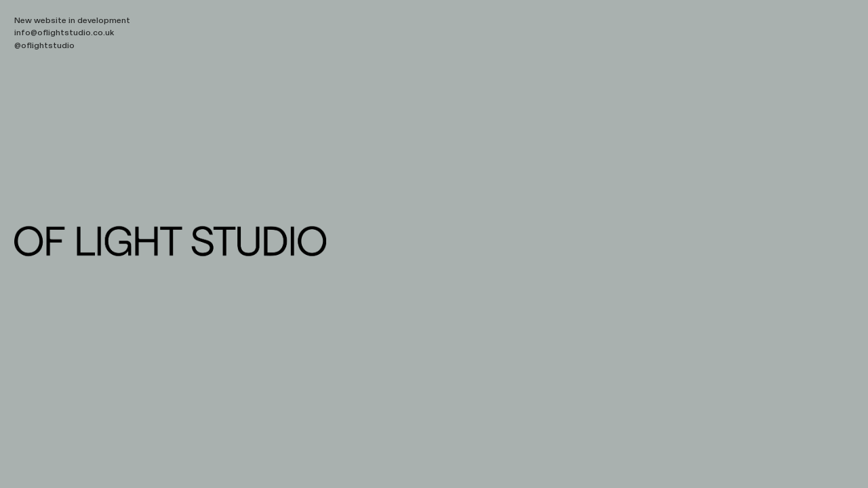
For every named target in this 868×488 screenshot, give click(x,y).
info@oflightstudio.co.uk (64, 33)
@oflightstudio (44, 45)
